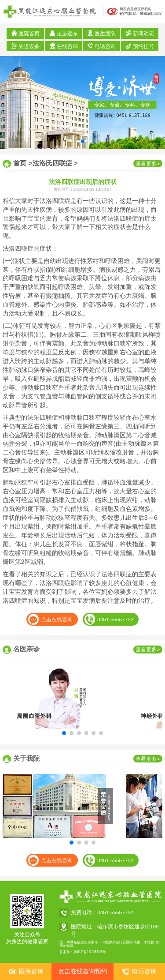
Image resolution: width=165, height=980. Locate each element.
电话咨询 (101, 46)
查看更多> (148, 163)
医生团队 (101, 33)
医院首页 (25, 33)
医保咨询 (26, 971)
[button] (83, 141)
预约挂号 (140, 46)
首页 (20, 163)
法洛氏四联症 (52, 163)
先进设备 (25, 46)
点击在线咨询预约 (83, 971)
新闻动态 (140, 33)
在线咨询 (64, 46)
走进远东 (64, 33)
